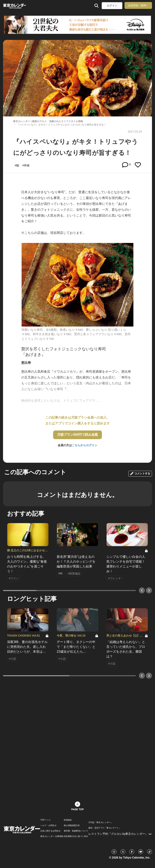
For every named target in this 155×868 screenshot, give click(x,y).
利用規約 (68, 820)
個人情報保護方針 (72, 825)
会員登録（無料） (138, 5)
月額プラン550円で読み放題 (78, 435)
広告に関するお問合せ (50, 831)
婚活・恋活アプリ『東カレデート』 (105, 828)
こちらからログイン (85, 445)
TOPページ (45, 820)
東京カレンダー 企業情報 (52, 836)
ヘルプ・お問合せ (48, 825)
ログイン (112, 6)
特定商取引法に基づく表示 (76, 836)
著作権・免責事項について (76, 831)
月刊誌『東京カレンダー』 (101, 822)
